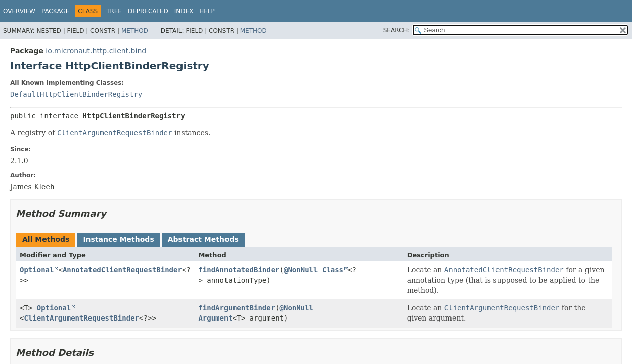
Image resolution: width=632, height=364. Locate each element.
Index (184, 11)
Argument (215, 318)
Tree (114, 11)
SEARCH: (397, 30)
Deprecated (148, 11)
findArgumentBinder (237, 308)
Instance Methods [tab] (118, 239)
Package (55, 11)
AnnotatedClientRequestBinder (122, 270)
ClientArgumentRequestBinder (81, 318)
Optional (37, 270)
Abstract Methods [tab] (203, 239)
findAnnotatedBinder (239, 270)
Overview (19, 11)
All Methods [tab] (46, 239)
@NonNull (301, 270)
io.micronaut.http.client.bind (96, 51)
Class (333, 270)
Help (207, 11)
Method (135, 31)
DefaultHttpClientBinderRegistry (76, 94)
